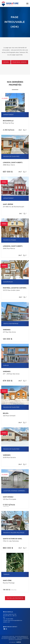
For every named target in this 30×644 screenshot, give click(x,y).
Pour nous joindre (20, 62)
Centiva (18, 642)
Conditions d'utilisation (23, 639)
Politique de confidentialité (9, 639)
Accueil (6, 62)
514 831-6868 (9, 619)
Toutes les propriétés (15, 598)
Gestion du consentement (15, 640)
